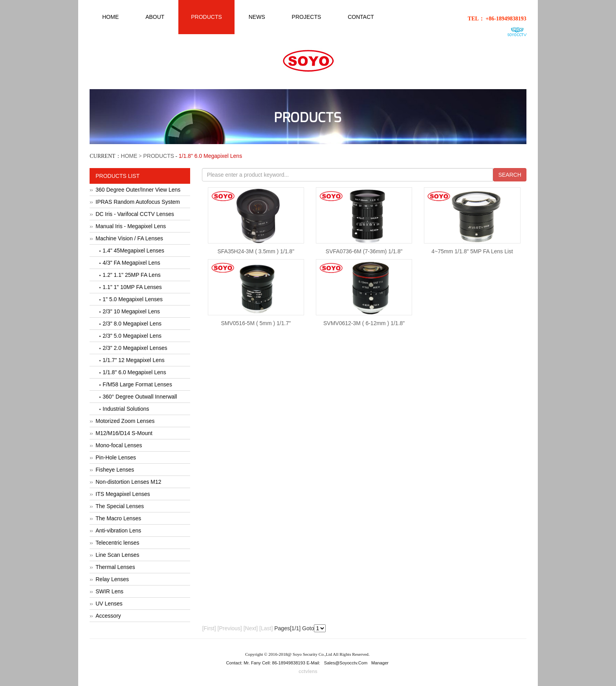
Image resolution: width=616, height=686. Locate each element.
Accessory (108, 616)
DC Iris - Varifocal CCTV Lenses (135, 214)
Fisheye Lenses (115, 470)
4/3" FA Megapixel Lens (131, 263)
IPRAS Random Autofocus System (138, 202)
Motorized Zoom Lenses (125, 421)
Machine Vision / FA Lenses (129, 238)
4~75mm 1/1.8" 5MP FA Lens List (472, 251)
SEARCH (510, 175)
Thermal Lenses (115, 567)
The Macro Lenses (118, 518)
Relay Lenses (112, 579)
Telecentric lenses (117, 543)
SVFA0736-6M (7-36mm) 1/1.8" (364, 251)
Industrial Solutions (126, 409)
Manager (380, 663)
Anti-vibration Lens (118, 531)
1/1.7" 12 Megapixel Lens (134, 360)
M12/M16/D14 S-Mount (124, 433)
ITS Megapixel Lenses (123, 494)
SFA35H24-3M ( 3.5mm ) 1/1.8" (256, 251)
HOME (129, 156)
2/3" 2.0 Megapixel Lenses (135, 348)
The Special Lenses (120, 506)
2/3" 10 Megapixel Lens (131, 311)
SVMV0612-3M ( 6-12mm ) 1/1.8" (364, 323)
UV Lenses (109, 604)
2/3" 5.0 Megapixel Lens (132, 336)
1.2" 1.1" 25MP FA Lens (131, 275)
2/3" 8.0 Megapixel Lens (132, 324)
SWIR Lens (109, 591)
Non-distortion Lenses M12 (128, 482)
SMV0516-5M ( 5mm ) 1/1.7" (256, 323)
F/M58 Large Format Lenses (137, 384)
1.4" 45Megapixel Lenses (133, 251)
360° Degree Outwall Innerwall (140, 397)
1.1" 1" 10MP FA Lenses (132, 287)
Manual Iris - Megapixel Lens (131, 226)
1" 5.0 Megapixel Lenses (133, 299)
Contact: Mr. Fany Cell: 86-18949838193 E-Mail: (274, 663)
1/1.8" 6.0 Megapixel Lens (134, 372)
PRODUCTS (159, 156)
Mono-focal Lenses (119, 445)
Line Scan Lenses (117, 555)
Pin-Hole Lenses (116, 457)
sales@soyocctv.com (346, 663)
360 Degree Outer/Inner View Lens (138, 190)
